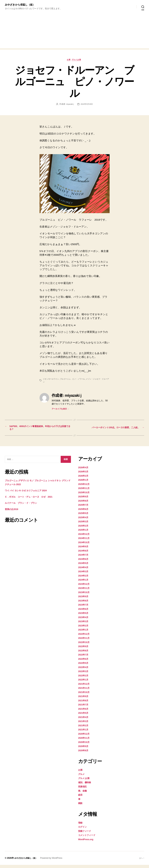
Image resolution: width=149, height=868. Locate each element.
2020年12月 (85, 737)
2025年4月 (84, 520)
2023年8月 (84, 604)
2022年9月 (84, 649)
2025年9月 (84, 500)
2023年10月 (85, 595)
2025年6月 (84, 512)
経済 (81, 798)
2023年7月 (84, 608)
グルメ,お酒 (78, 61)
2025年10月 (85, 495)
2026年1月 (84, 483)
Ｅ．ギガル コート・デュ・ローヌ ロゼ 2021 (33, 500)
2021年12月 (85, 687)
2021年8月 (84, 703)
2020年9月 (84, 749)
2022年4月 (84, 670)
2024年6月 (84, 562)
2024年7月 (84, 558)
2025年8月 (84, 504)
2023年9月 (84, 599)
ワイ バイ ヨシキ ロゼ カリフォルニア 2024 (30, 494)
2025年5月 (84, 516)
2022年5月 (84, 666)
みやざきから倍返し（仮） (22, 5)
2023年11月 (85, 591)
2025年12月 (85, 487)
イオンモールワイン (51, 380)
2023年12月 (85, 587)
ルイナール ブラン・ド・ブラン (24, 506)
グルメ (82, 777)
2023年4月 (84, 620)
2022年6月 (84, 662)
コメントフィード (89, 838)
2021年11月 (85, 691)
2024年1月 (84, 583)
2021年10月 (85, 695)
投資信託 (83, 790)
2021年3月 (84, 724)
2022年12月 (85, 637)
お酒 (68, 61)
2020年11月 (85, 741)
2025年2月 (84, 529)
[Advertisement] (75, 32)
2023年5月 (84, 616)
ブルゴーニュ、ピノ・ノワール (74, 380)
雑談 (81, 806)
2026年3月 (84, 475)
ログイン (83, 830)
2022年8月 (84, 653)
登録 (81, 826)
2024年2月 (84, 579)
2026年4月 (84, 470)
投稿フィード (86, 834)
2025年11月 (85, 491)
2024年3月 (84, 574)
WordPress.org (87, 842)
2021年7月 (84, 708)
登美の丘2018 (13, 512)
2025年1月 (84, 533)
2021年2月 (84, 728)
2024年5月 (84, 566)
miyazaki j (69, 105)
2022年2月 (84, 678)
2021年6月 (84, 712)
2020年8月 (84, 753)
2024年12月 (85, 537)
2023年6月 (84, 612)
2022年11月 (85, 641)
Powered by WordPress (54, 861)
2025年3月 (84, 525)
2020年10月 (85, 745)
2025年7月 (84, 508)
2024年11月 (85, 541)
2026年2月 (84, 479)
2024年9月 (84, 549)
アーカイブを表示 (60, 410)
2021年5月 (84, 716)
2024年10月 (85, 545)
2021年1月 (84, 733)
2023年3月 (84, 624)
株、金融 (83, 794)
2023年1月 (84, 633)
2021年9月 (84, 699)
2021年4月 (84, 720)
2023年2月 (84, 629)
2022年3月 (84, 674)
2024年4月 (84, 570)
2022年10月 (85, 645)
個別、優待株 (86, 785)
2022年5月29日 (87, 105)
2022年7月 (84, 658)
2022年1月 (84, 683)
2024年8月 (84, 554)
